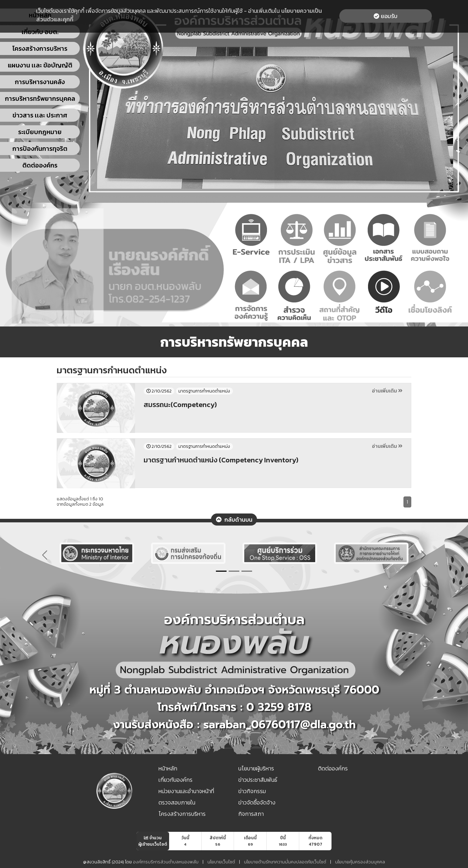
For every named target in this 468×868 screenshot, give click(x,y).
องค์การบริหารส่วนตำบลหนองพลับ (166, 862)
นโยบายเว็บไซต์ (221, 862)
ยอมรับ (386, 16)
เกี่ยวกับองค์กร (175, 780)
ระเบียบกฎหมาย (40, 132)
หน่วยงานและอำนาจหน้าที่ (186, 791)
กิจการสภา (251, 814)
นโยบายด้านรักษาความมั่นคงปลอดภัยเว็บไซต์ (285, 862)
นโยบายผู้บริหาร (256, 768)
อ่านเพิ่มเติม (387, 391)
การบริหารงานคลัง (40, 82)
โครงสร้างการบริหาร (40, 48)
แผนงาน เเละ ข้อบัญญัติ (40, 65)
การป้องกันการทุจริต (40, 149)
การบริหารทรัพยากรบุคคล (40, 98)
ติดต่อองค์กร (40, 165)
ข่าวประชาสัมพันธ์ (258, 780)
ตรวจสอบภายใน (177, 802)
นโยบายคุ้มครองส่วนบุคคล (360, 862)
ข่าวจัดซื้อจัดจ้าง (257, 802)
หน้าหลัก (168, 768)
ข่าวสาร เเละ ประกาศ (40, 115)
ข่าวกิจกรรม (252, 791)
